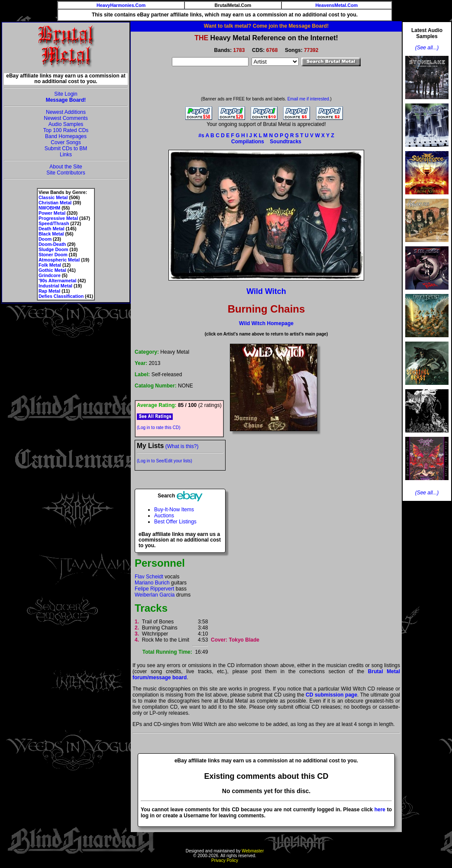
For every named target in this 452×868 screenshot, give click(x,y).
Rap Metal (49, 291)
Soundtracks (286, 142)
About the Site (66, 167)
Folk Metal (50, 265)
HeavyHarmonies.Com (121, 5)
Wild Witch (266, 291)
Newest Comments (66, 118)
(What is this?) (182, 446)
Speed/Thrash (54, 223)
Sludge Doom (53, 249)
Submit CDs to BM (66, 148)
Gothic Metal (52, 270)
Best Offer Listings (175, 522)
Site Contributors (66, 173)
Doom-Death (52, 244)
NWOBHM (49, 208)
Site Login (66, 94)
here (380, 810)
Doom (45, 239)
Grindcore (50, 275)
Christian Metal (55, 203)
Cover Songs (66, 142)
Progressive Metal (58, 218)
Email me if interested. (309, 99)
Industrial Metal (55, 286)
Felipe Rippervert (154, 589)
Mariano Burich (152, 583)
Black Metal (51, 234)
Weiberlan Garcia (155, 595)
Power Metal (52, 213)
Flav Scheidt (149, 577)
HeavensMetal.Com (336, 5)
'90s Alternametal (57, 281)
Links (66, 155)
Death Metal (52, 229)
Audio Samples (66, 124)
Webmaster (253, 851)
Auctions (164, 516)
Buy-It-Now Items (174, 510)
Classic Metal (53, 197)
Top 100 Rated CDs (66, 130)
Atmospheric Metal (59, 260)
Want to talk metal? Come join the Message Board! (266, 26)
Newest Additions (66, 112)
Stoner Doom (53, 255)
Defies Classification (61, 296)
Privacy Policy (225, 860)
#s (201, 136)
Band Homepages (66, 136)
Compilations (248, 142)
